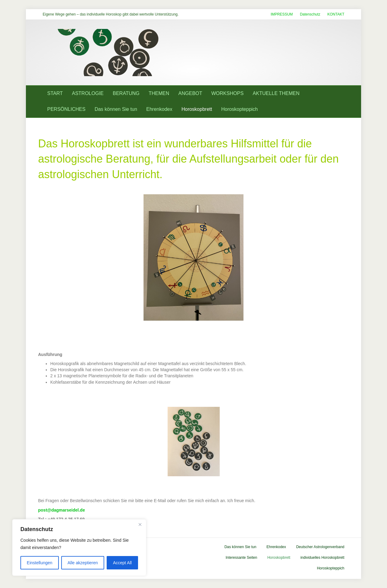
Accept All (122, 563)
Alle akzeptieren (83, 563)
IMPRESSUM (282, 14)
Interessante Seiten (241, 558)
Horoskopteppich (240, 109)
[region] (79, 548)
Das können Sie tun (116, 109)
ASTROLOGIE (88, 93)
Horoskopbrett (197, 109)
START (55, 93)
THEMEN (159, 93)
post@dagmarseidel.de (62, 510)
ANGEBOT (190, 93)
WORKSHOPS (228, 93)
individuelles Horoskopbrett (322, 558)
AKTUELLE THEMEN (276, 93)
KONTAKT (336, 14)
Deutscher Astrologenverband (320, 547)
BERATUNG (126, 93)
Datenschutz (310, 14)
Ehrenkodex (159, 109)
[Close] (140, 524)
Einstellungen (40, 563)
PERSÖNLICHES (66, 109)
